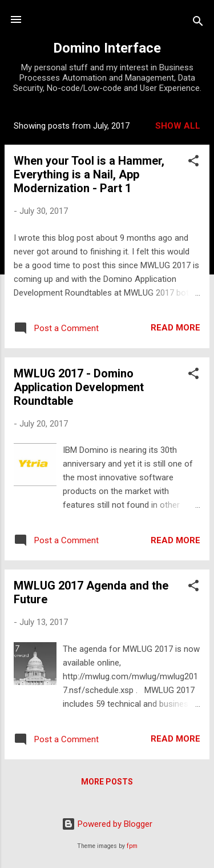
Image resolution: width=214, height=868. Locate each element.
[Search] (198, 23)
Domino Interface (107, 48)
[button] (193, 163)
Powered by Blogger (107, 824)
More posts (107, 782)
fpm (132, 846)
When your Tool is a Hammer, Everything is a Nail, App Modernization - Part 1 (89, 174)
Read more (175, 328)
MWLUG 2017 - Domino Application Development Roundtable (79, 387)
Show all (178, 126)
